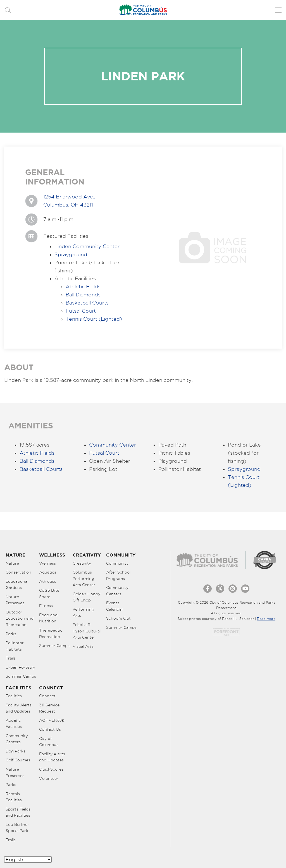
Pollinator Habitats (15, 646)
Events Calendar (115, 606)
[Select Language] (28, 859)
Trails (11, 658)
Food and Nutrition (48, 618)
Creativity (82, 563)
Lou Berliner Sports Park (17, 828)
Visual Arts (83, 646)
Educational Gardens (17, 585)
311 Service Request (49, 708)
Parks (11, 634)
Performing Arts (83, 612)
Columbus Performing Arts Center (84, 578)
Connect (47, 696)
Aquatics (48, 572)
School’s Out (118, 618)
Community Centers (117, 591)
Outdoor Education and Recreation (20, 618)
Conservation (18, 572)
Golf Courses (18, 760)
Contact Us (50, 729)
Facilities (14, 696)
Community (117, 563)
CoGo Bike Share (49, 594)
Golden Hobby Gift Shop (86, 597)
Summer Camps (21, 676)
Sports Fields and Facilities (18, 812)
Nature (12, 563)
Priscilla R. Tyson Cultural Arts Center (87, 631)
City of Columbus (49, 742)
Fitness (46, 606)
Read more (266, 619)
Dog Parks (16, 751)
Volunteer (49, 778)
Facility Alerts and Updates (19, 708)
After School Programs (118, 575)
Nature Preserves (15, 600)
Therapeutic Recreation (51, 633)
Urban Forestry (20, 667)
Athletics (48, 581)
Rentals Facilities (14, 797)
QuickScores (51, 769)
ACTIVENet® (52, 720)
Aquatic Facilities (14, 724)
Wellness (47, 563)
